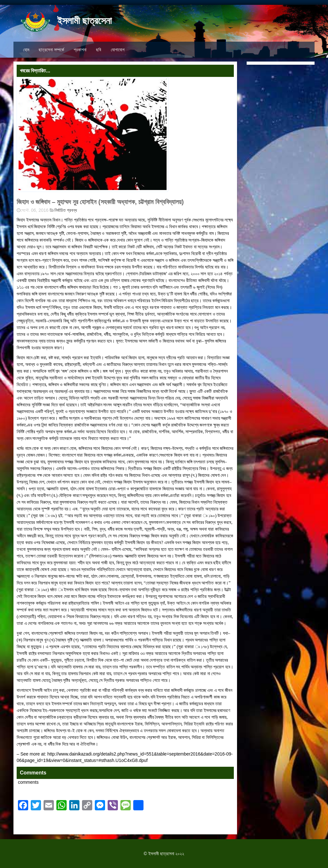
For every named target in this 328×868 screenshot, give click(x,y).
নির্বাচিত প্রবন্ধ (66, 210)
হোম (26, 50)
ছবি (99, 50)
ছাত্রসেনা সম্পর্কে (51, 50)
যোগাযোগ (118, 50)
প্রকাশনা (80, 50)
